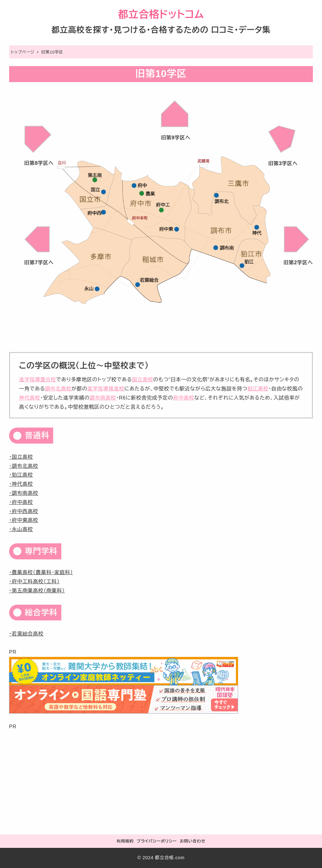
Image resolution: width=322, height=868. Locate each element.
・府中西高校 (24, 511)
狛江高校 (258, 389)
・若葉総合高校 (26, 634)
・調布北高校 (24, 466)
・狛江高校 (21, 475)
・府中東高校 (24, 520)
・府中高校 (21, 502)
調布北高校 (58, 389)
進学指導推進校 (106, 389)
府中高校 (184, 398)
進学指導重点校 (38, 380)
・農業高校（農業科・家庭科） (41, 572)
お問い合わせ (193, 841)
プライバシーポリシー (157, 841)
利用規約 (125, 841)
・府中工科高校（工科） (34, 582)
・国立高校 (21, 457)
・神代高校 (21, 484)
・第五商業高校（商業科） (37, 591)
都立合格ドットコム (161, 14)
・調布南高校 (24, 493)
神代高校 (30, 398)
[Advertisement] (161, 776)
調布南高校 (103, 398)
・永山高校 (21, 529)
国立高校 (143, 380)
